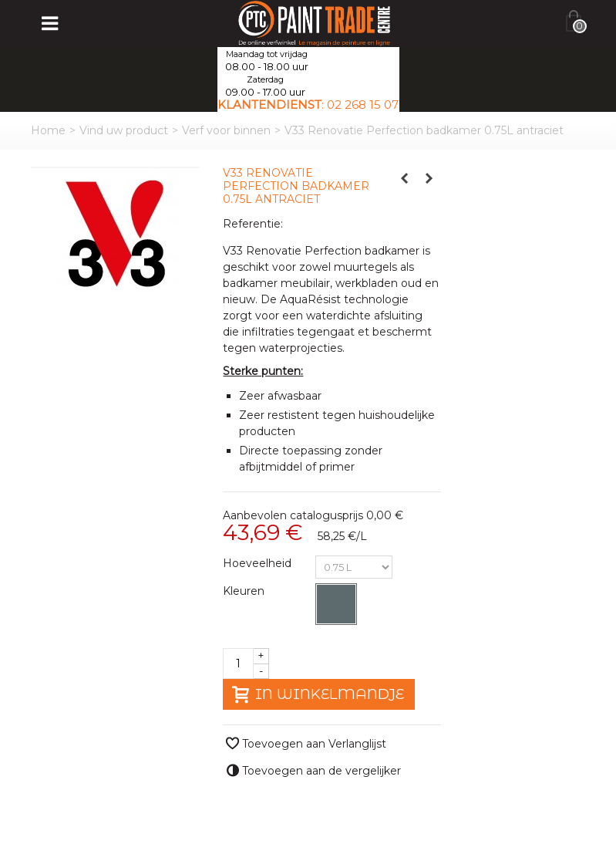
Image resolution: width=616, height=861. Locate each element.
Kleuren (245, 591)
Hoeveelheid (259, 563)
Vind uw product (124, 130)
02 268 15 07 (363, 105)
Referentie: (253, 224)
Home (48, 130)
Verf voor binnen (226, 130)
